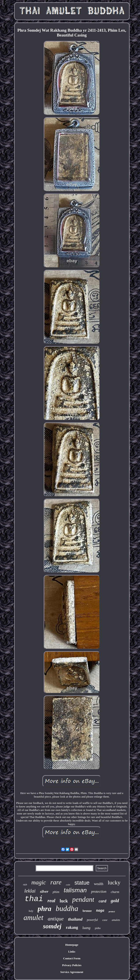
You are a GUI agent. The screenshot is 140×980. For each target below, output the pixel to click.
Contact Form (72, 958)
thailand (75, 919)
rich (25, 885)
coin (68, 885)
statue (82, 883)
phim (56, 892)
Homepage (72, 945)
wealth (99, 884)
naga (100, 910)
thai (34, 899)
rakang (72, 927)
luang (86, 928)
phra (45, 909)
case (105, 920)
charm (115, 892)
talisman (75, 890)
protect (112, 912)
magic (39, 882)
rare (56, 882)
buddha (67, 908)
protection (99, 892)
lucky (114, 883)
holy (31, 911)
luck (64, 901)
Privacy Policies (72, 965)
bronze (87, 911)
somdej (52, 926)
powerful (92, 920)
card (102, 901)
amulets (116, 920)
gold (115, 901)
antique (56, 919)
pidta (98, 928)
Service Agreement (72, 972)
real (51, 901)
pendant (83, 899)
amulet (34, 918)
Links (72, 952)
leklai (30, 891)
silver (44, 892)
